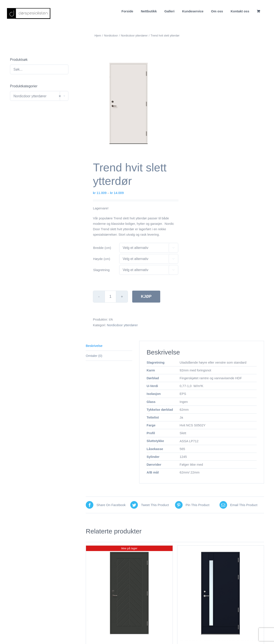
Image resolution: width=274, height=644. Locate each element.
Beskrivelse (94, 346)
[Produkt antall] (110, 297)
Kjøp (146, 296)
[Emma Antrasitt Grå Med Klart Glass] (221, 593)
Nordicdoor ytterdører (122, 325)
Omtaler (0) (94, 356)
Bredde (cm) (102, 248)
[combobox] (39, 96)
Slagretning (101, 270)
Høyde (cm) (102, 259)
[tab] (109, 346)
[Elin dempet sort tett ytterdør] (129, 593)
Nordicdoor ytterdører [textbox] (37, 96)
